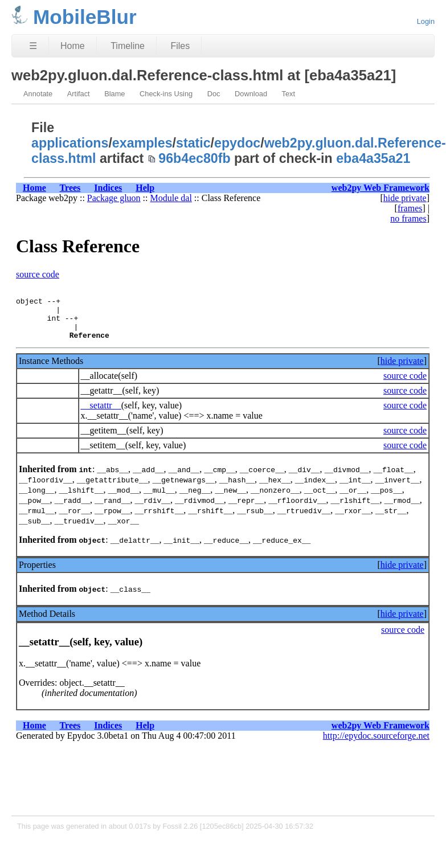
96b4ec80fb (194, 158)
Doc (214, 94)
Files (180, 46)
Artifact (79, 94)
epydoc (237, 143)
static (193, 143)
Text (289, 94)
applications (70, 143)
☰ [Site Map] (33, 46)
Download (251, 94)
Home (73, 46)
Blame (114, 94)
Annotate (38, 94)
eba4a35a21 (373, 158)
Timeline (128, 46)
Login (426, 21)
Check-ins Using (166, 94)
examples (142, 143)
